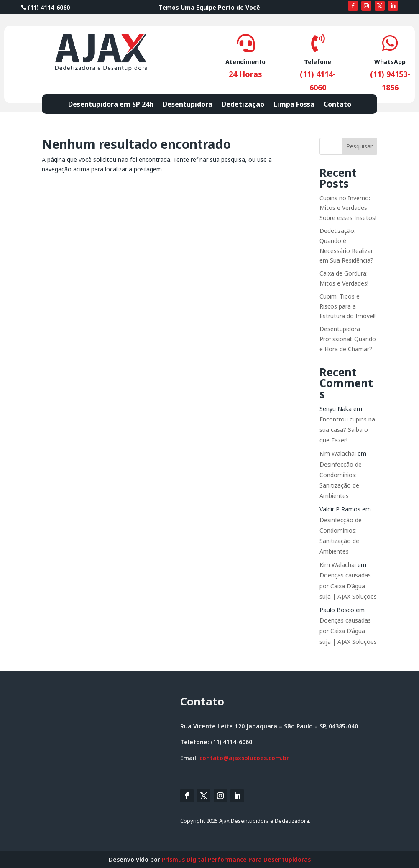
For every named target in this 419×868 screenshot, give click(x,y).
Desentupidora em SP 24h (111, 105)
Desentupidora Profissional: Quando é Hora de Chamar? (348, 339)
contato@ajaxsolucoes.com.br (244, 758)
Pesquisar (359, 146)
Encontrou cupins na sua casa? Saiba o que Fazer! (347, 430)
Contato (337, 105)
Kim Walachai (338, 453)
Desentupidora (188, 105)
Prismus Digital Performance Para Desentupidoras (236, 859)
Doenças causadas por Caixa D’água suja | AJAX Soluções (348, 586)
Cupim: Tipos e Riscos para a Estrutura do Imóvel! (347, 306)
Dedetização (243, 105)
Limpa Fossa (294, 105)
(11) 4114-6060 (45, 7)
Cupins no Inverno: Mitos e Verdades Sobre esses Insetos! (348, 208)
